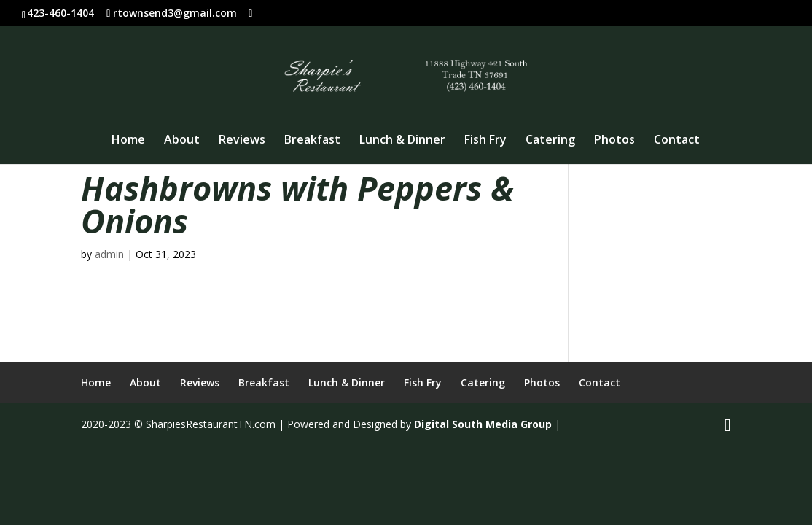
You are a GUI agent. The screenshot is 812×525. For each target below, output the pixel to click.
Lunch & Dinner (402, 141)
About (182, 141)
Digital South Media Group (483, 424)
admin (109, 254)
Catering (550, 141)
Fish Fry (485, 141)
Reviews (242, 141)
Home (128, 141)
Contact (677, 141)
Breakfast (312, 141)
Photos (614, 141)
